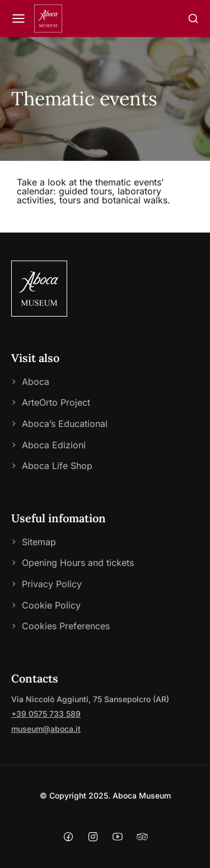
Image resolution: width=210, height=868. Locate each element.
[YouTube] (118, 838)
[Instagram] (93, 838)
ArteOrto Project (56, 402)
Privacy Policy (52, 584)
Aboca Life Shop (57, 466)
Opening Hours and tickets (78, 563)
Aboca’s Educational (65, 424)
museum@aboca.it (46, 729)
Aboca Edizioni (54, 445)
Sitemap (39, 542)
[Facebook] (68, 838)
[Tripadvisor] (142, 838)
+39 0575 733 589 (46, 714)
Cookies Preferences (66, 626)
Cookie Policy (51, 605)
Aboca (36, 382)
